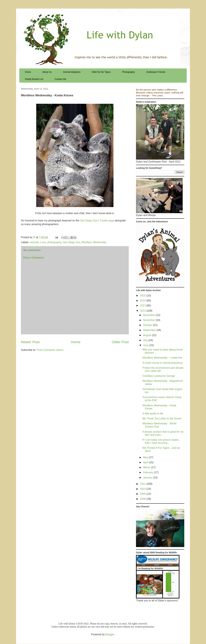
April (146, 462)
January (148, 478)
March (147, 467)
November (149, 320)
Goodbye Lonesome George (159, 376)
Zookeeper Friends (156, 72)
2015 (143, 296)
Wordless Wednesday (94, 242)
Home (28, 72)
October (148, 325)
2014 (143, 301)
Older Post (120, 342)
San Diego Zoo (71, 242)
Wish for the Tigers (101, 72)
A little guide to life (153, 413)
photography (54, 242)
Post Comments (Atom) (50, 350)
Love (43, 242)
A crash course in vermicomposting (162, 363)
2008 (143, 499)
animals (34, 242)
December (149, 315)
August (147, 335)
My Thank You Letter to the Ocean (162, 418)
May (146, 457)
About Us (47, 72)
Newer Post (30, 342)
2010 (143, 489)
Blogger (110, 634)
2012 (143, 311)
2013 (143, 306)
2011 (143, 484)
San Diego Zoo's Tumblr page (97, 221)
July (146, 340)
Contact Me (61, 79)
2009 (143, 494)
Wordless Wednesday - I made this (162, 358)
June (146, 345)
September (150, 330)
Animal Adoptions (72, 72)
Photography (129, 72)
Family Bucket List (34, 79)
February (149, 472)
